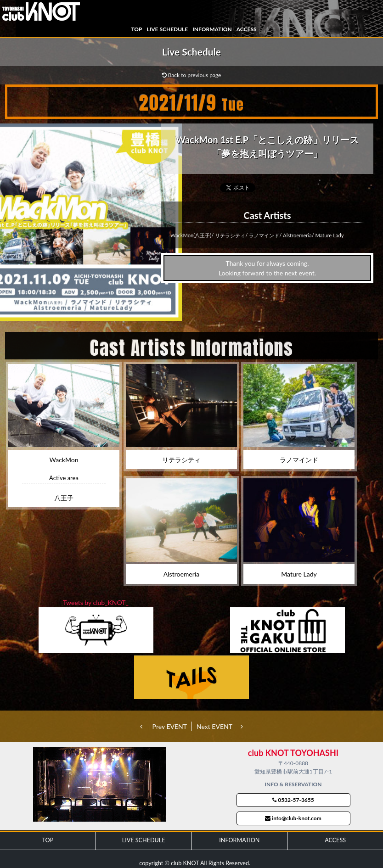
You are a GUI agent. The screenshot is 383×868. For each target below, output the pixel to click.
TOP (136, 29)
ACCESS (247, 29)
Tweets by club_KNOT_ (96, 602)
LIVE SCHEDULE (167, 29)
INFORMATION (212, 29)
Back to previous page (192, 75)
